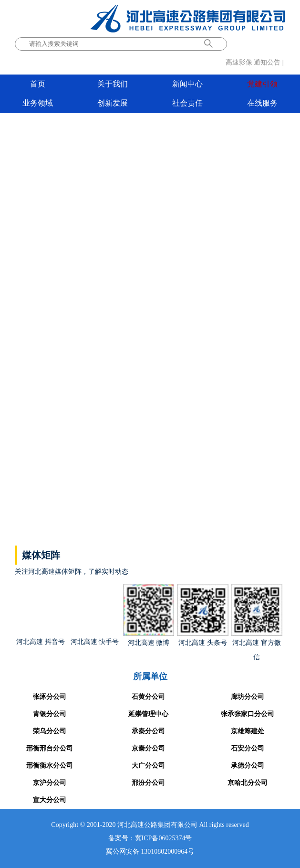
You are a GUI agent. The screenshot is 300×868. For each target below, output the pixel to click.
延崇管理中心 (148, 714)
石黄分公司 (148, 697)
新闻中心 (187, 84)
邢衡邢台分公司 (50, 748)
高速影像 (239, 62)
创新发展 (113, 103)
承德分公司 (248, 766)
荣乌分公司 (50, 731)
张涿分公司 (50, 697)
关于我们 (113, 84)
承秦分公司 (148, 731)
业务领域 (38, 103)
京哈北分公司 (248, 783)
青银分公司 (50, 714)
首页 (38, 84)
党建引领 (262, 84)
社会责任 (187, 103)
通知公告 (267, 62)
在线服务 (262, 103)
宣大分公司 (50, 800)
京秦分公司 (148, 748)
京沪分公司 (50, 783)
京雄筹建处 (248, 731)
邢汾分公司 (148, 783)
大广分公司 (148, 766)
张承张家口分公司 (248, 714)
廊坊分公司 (248, 697)
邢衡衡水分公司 (50, 766)
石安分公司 (248, 748)
